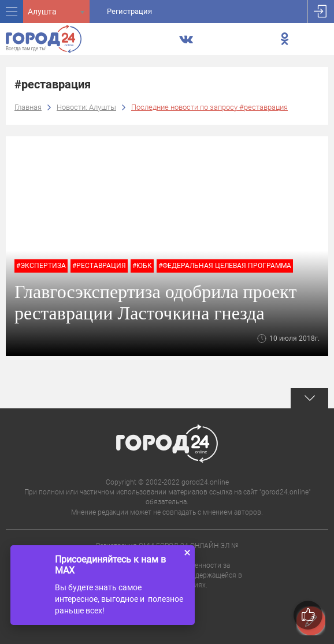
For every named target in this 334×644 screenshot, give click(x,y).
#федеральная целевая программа (225, 266)
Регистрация (129, 11)
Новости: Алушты (86, 107)
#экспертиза (41, 266)
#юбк (142, 266)
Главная (28, 107)
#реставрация (99, 266)
